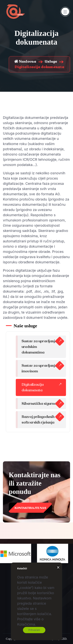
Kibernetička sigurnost (40, 404)
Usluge (51, 61)
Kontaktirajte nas (30, 508)
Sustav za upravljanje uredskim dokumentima (39, 347)
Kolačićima (26, 624)
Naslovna (25, 61)
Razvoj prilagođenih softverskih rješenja (38, 420)
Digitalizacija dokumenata (33, 387)
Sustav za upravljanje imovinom (39, 368)
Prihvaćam (34, 630)
